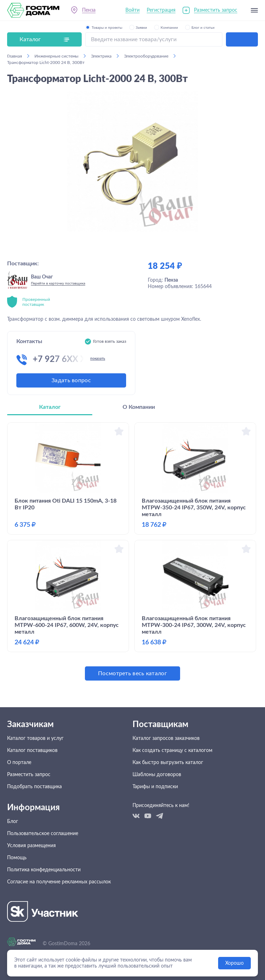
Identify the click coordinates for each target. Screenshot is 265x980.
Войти (132, 10)
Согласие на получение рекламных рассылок (59, 882)
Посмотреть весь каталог (132, 673)
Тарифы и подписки (155, 787)
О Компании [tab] (139, 407)
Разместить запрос (216, 10)
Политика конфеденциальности (44, 870)
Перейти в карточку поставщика (58, 283)
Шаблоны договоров (157, 775)
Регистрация (161, 10)
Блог (13, 822)
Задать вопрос (71, 380)
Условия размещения (31, 846)
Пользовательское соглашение (43, 834)
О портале (19, 763)
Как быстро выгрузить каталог (168, 763)
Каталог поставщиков (32, 751)
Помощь (17, 858)
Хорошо (234, 963)
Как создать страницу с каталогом (172, 751)
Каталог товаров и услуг (35, 738)
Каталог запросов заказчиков (166, 738)
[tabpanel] (132, 551)
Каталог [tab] (50, 407)
